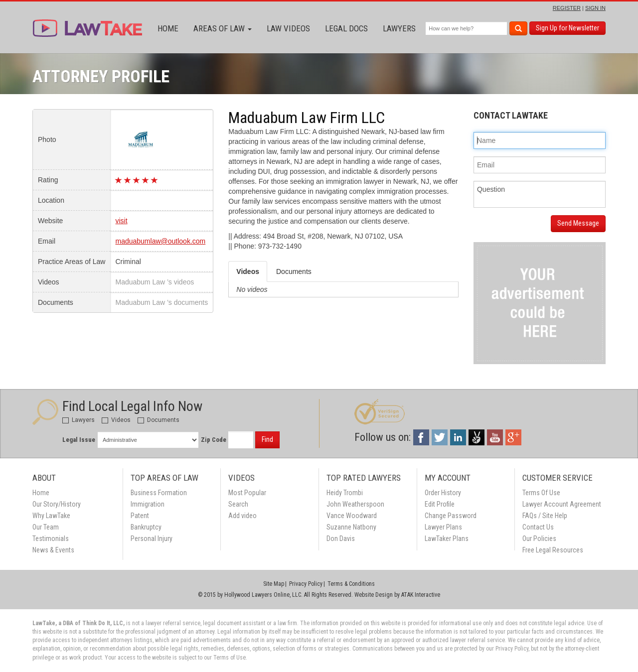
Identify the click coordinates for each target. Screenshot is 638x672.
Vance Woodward (352, 516)
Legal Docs (346, 28)
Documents (159, 420)
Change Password (451, 516)
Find (267, 439)
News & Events (53, 550)
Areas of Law (223, 28)
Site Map (274, 584)
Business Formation (159, 493)
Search (238, 504)
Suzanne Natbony (351, 527)
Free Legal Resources (553, 550)
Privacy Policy (306, 584)
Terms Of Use (541, 493)
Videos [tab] (248, 271)
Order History (443, 493)
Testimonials (51, 538)
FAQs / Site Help (545, 516)
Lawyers (399, 28)
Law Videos (288, 28)
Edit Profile (440, 504)
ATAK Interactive (421, 595)
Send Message (578, 223)
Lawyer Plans (443, 527)
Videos (116, 420)
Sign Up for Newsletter (567, 28)
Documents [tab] (294, 271)
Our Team (46, 527)
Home (168, 28)
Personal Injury (152, 538)
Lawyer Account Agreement (562, 504)
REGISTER (567, 8)
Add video (242, 516)
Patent (140, 516)
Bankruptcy (146, 527)
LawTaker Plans (447, 538)
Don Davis (341, 538)
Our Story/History (57, 504)
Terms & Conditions (351, 584)
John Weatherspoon (355, 504)
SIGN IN (595, 8)
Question (540, 194)
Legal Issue (79, 440)
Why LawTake (51, 516)
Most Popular (247, 493)
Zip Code (214, 440)
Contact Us (538, 527)
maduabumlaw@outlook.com (160, 241)
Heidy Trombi (345, 493)
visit (121, 221)
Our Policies (539, 538)
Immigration (148, 504)
